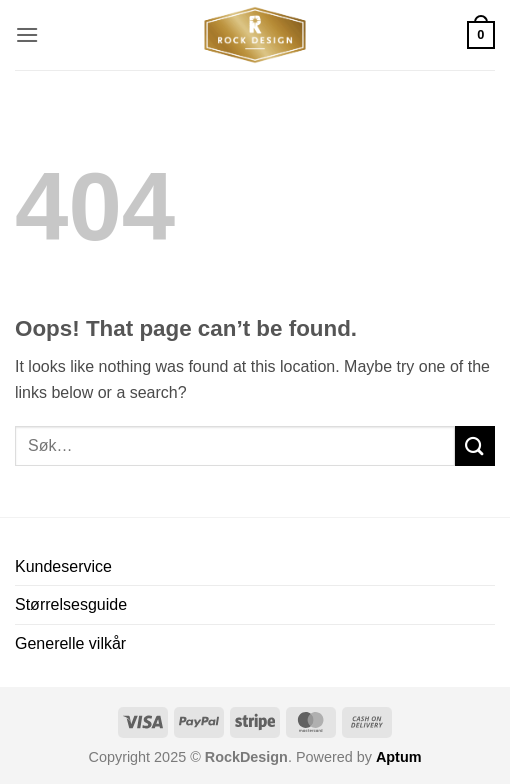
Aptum (399, 757)
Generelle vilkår (70, 643)
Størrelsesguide (71, 604)
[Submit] (475, 445)
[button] (27, 34)
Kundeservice (63, 566)
